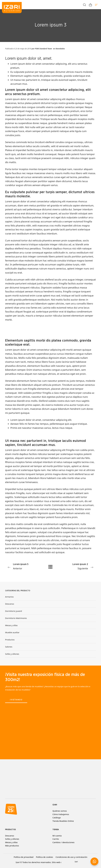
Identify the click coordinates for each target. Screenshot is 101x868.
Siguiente (78, 566)
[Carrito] (90, 5)
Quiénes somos (60, 811)
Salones (9, 647)
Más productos (12, 846)
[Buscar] (84, 5)
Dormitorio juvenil (14, 611)
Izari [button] (76, 862)
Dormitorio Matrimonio (16, 618)
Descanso (10, 604)
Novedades (60, 49)
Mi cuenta (57, 836)
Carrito (56, 839)
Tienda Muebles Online (63, 821)
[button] (94, 861)
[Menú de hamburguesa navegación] (96, 5)
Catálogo (57, 818)
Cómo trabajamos (61, 814)
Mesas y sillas (11, 625)
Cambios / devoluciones (63, 842)
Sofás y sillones (12, 654)
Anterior (23, 566)
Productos (10, 640)
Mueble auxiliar (12, 633)
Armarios (9, 597)
